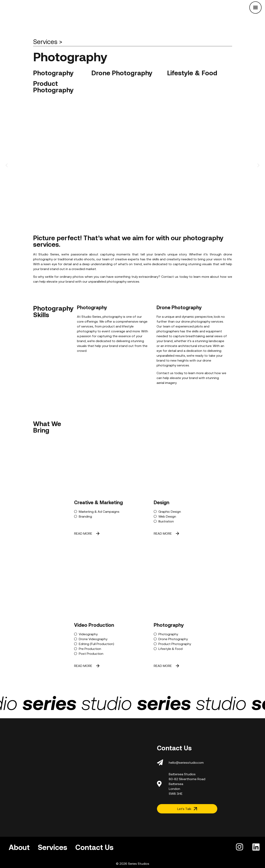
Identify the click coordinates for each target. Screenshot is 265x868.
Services (52, 847)
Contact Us (94, 847)
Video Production (94, 625)
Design (162, 502)
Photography (169, 625)
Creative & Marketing (98, 502)
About (19, 847)
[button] (7, 165)
